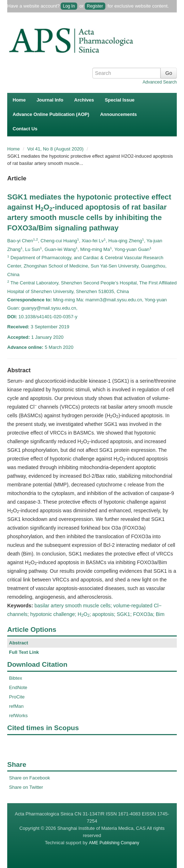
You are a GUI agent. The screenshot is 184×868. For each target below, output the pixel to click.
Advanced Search (160, 82)
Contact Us (25, 129)
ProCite (17, 697)
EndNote (18, 687)
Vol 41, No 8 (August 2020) (56, 149)
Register (95, 6)
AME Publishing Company (114, 843)
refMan (16, 706)
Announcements (118, 114)
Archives (84, 100)
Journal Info (50, 100)
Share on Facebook (29, 778)
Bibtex (16, 678)
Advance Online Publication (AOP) (51, 114)
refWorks (18, 716)
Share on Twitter (26, 787)
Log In (69, 6)
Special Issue (119, 100)
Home (19, 100)
